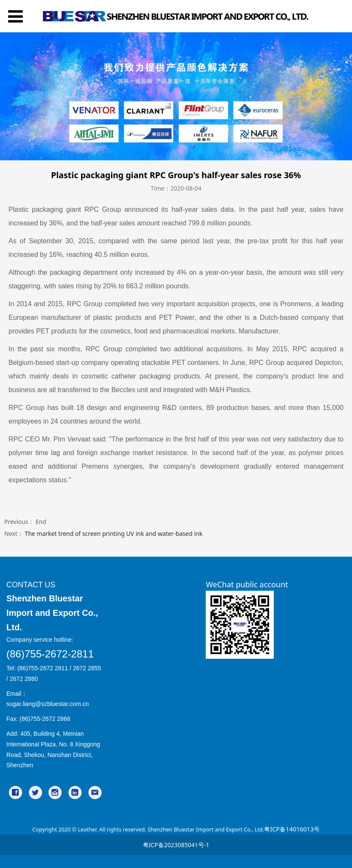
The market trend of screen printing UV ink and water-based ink (114, 534)
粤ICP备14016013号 (292, 829)
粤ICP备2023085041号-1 (176, 845)
